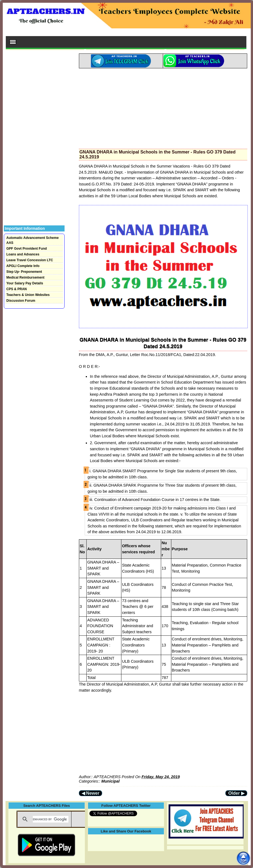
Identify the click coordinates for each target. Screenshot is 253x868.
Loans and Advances (23, 254)
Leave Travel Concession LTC (30, 260)
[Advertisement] (163, 107)
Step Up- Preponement (24, 272)
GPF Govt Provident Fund (27, 249)
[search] (51, 819)
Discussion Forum (21, 301)
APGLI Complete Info (23, 266)
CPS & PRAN (17, 289)
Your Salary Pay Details (25, 283)
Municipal (110, 781)
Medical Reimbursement (25, 277)
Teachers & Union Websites (28, 295)
